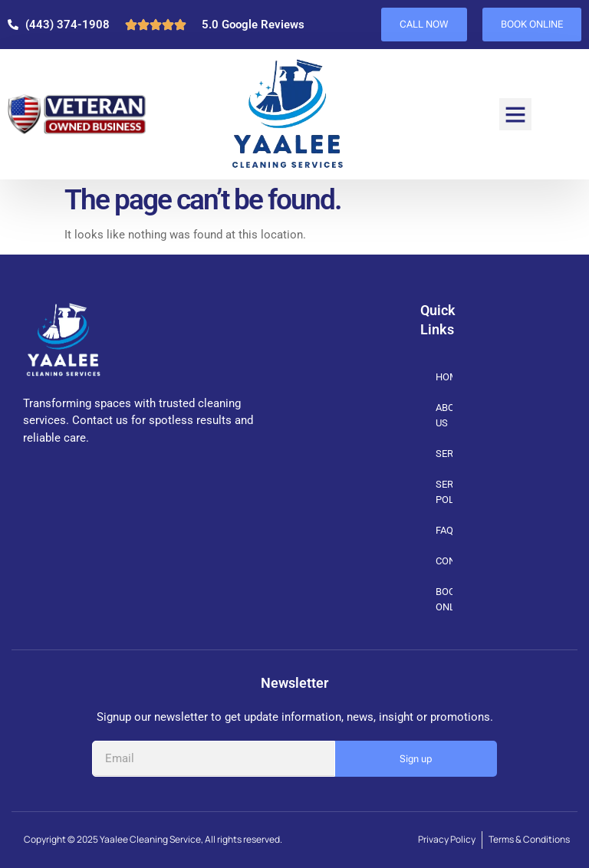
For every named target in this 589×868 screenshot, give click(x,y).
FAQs (444, 530)
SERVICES (444, 454)
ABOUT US (444, 415)
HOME (444, 377)
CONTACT (444, 561)
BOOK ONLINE (444, 599)
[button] (515, 114)
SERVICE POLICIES (444, 492)
